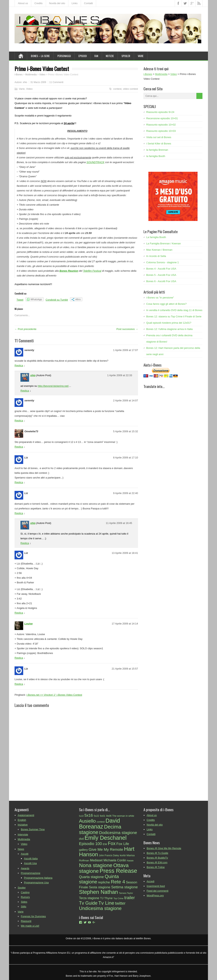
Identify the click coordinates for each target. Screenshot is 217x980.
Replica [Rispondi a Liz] (19, 482)
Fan (96, 56)
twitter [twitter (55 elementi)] (120, 903)
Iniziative (23, 825)
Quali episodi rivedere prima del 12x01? (169, 323)
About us (23, 3)
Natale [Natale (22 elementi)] (130, 861)
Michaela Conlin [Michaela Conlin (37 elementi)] (115, 860)
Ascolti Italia (31, 859)
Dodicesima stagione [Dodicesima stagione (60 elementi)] (118, 833)
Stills (23, 907)
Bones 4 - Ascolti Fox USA (161, 269)
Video (29, 89)
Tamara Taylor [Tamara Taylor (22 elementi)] (126, 893)
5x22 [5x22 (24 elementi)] (96, 816)
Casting (25, 892)
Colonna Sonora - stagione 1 (163, 262)
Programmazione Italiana (38, 878)
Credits (38, 3)
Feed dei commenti (158, 891)
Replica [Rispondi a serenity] (19, 365)
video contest (130, 89)
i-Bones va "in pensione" (160, 298)
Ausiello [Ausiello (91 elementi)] (87, 821)
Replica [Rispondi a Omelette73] (19, 447)
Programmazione (31, 873)
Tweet (20, 300)
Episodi (83, 56)
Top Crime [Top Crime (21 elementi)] (118, 898)
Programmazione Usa (36, 883)
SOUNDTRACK (95, 162)
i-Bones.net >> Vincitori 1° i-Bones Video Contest (54, 695)
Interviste (23, 835)
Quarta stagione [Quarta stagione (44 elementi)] (91, 877)
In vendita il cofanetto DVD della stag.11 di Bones (174, 310)
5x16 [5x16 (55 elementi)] (89, 815)
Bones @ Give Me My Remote (164, 848)
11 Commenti (56, 82)
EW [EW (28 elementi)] (105, 844)
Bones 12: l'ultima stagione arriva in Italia (169, 329)
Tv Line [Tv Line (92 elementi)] (106, 903)
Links (74, 3)
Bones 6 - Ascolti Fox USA (161, 281)
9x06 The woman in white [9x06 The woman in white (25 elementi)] (120, 816)
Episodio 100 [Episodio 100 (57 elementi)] (90, 844)
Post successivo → (127, 329)
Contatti (89, 3)
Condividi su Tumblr (57, 300)
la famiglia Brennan (157, 150)
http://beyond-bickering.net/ (53, 386)
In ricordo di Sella (156, 256)
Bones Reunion (69, 271)
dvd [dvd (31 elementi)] (81, 839)
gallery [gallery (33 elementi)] (83, 850)
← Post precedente (25, 329)
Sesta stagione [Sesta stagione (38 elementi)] (100, 887)
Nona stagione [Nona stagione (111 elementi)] (96, 865)
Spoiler (126, 56)
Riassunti (26, 921)
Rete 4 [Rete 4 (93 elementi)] (118, 882)
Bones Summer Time (33, 829)
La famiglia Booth (156, 237)
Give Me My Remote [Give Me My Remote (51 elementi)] (106, 849)
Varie (141, 56)
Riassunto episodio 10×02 (161, 125)
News (21, 849)
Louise (29, 624)
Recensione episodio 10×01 (162, 118)
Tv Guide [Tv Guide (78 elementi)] (88, 903)
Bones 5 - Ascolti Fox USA (161, 275)
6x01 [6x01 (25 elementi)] (103, 816)
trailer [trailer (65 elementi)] (129, 898)
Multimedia (24, 839)
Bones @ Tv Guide (157, 853)
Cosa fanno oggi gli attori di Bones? (166, 304)
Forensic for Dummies (33, 916)
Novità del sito (57, 3)
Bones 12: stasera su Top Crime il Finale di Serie (174, 316)
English (22, 820)
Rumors (25, 897)
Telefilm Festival (92, 271)
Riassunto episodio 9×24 (160, 112)
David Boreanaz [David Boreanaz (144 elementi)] (99, 824)
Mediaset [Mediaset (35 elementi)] (96, 860)
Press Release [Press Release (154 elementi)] (118, 871)
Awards (25, 868)
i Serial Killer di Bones (159, 144)
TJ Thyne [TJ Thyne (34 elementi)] (106, 898)
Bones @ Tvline (156, 867)
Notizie (110, 56)
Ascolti (25, 854)
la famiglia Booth (156, 156)
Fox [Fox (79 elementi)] (112, 843)
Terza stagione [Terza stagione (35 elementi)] (89, 898)
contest (117, 89)
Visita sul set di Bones (159, 137)
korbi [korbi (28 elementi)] (123, 855)
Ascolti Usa (30, 863)
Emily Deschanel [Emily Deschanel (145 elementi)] (106, 838)
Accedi (150, 881)
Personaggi (64, 56)
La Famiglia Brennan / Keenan (164, 243)
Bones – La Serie (40, 56)
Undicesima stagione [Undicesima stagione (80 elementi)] (100, 908)
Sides (24, 902)
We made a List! (30, 926)
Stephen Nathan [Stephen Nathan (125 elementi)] (98, 892)
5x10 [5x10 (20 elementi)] (81, 816)
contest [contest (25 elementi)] (101, 822)
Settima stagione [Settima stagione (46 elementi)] (125, 887)
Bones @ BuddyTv (157, 858)
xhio (25, 82)
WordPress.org (155, 895)
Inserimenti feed (156, 886)
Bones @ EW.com (157, 862)
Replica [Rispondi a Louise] (19, 658)
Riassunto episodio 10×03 (161, 131)
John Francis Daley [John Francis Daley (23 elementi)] (109, 855)
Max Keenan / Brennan (159, 250)
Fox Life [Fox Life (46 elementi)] (123, 844)
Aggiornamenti (26, 815)
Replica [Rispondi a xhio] (25, 391)
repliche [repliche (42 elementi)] (104, 882)
